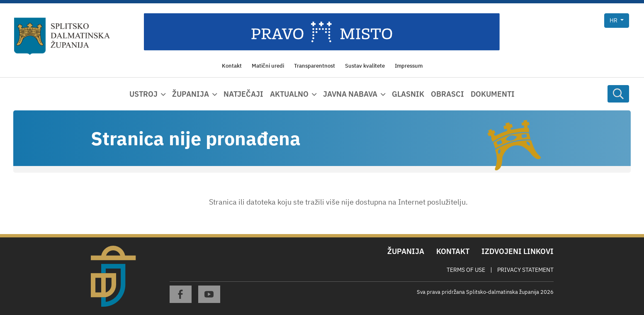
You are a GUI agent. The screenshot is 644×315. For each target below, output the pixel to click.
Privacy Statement (525, 270)
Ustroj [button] (143, 94)
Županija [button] (191, 94)
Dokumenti (493, 94)
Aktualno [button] (289, 94)
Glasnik (408, 94)
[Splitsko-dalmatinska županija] (62, 37)
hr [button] (614, 20)
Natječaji (243, 94)
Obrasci (447, 94)
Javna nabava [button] (350, 94)
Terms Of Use (466, 270)
